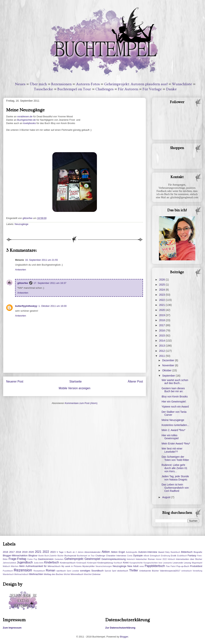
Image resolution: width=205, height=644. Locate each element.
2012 (162, 351)
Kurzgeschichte (136, 563)
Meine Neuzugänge (173, 420)
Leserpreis (167, 563)
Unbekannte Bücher (149, 571)
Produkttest (196, 566)
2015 (162, 336)
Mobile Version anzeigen (75, 388)
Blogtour (33, 556)
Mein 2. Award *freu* (173, 430)
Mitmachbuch (54, 566)
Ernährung (166, 556)
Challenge (100, 556)
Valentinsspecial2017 (170, 571)
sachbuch (61, 571)
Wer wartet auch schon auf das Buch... (175, 382)
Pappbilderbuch (155, 566)
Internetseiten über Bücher (189, 559)
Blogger (124, 637)
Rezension (23, 570)
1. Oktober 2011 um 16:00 (52, 306)
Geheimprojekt (74, 559)
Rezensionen (61, 84)
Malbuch (6, 566)
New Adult (133, 566)
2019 (162, 315)
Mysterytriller (89, 566)
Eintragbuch (155, 556)
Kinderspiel (92, 563)
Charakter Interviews (116, 556)
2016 (162, 330)
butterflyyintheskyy (26, 306)
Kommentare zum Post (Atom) (81, 403)
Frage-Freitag (17, 559)
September (169, 376)
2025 (162, 285)
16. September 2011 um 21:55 (42, 260)
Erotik (174, 556)
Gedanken (59, 559)
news (142, 566)
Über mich (38, 84)
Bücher (60, 556)
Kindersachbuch (68, 563)
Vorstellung (197, 571)
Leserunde (178, 563)
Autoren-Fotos (88, 84)
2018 (162, 320)
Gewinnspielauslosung (113, 559)
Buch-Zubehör (51, 556)
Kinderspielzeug (105, 563)
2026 (162, 280)
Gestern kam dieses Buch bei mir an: (173, 390)
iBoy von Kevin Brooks (175, 397)
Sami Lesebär (73, 571)
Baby (168, 552)
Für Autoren (128, 89)
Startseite (75, 381)
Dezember (168, 360)
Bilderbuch (187, 552)
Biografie (198, 552)
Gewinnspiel (92, 559)
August (167, 497)
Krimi (126, 563)
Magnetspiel (197, 563)
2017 (162, 325)
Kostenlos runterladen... (175, 425)
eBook (146, 556)
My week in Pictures (72, 566)
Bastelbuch (175, 552)
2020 (162, 310)
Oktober (167, 370)
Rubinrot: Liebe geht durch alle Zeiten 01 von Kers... (174, 468)
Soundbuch (97, 571)
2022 (162, 300)
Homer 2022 (161, 559)
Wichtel (67, 574)
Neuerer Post (15, 381)
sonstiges (85, 571)
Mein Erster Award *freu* (176, 444)
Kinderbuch (52, 562)
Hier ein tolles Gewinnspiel (170, 437)
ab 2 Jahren (78, 552)
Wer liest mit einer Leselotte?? (172, 450)
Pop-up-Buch (183, 566)
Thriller (134, 570)
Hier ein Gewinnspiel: (174, 402)
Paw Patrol (171, 566)
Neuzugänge (22, 224)
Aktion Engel (118, 552)
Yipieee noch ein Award (175, 407)
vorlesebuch (187, 571)
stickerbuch (123, 571)
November (168, 365)
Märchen (15, 566)
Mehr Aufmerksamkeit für (33, 566)
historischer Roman (145, 559)
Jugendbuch (25, 562)
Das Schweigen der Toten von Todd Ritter (175, 458)
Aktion (106, 552)
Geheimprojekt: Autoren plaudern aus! (136, 84)
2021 (162, 305)
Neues (20, 84)
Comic (130, 556)
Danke (171, 89)
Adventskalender (93, 552)
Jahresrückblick (10, 563)
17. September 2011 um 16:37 (50, 283)
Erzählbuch (182, 556)
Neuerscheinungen (104, 566)
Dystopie (138, 556)
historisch (131, 559)
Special (108, 571)
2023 (162, 295)
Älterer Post (135, 381)
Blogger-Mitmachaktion (15, 556)
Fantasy (192, 556)
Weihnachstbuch (21, 574)
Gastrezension (46, 559)
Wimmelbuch (77, 574)
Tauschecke (43, 89)
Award (161, 552)
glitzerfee (23, 283)
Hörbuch (171, 559)
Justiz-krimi (39, 563)
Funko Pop (32, 559)
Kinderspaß (81, 563)
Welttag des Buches (53, 574)
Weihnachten (36, 574)
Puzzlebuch (8, 571)
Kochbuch (118, 563)
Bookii (41, 556)
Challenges (104, 89)
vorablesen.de (25, 116)
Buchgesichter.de (26, 120)
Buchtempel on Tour (74, 89)
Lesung (187, 563)
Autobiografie (131, 552)
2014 (162, 341)
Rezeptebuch (39, 571)
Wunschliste (182, 84)
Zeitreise (96, 574)
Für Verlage (152, 89)
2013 (162, 346)
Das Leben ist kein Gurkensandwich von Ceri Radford (175, 488)
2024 (162, 290)
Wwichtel (88, 574)
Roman (51, 570)
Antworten (21, 270)
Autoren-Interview (148, 552)
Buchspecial (70, 556)
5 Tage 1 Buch (64, 552)
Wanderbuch (8, 574)
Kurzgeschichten (151, 563)
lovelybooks (29, 123)
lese (160, 563)
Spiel (114, 571)
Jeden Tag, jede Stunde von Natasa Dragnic (175, 478)
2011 (162, 356)
